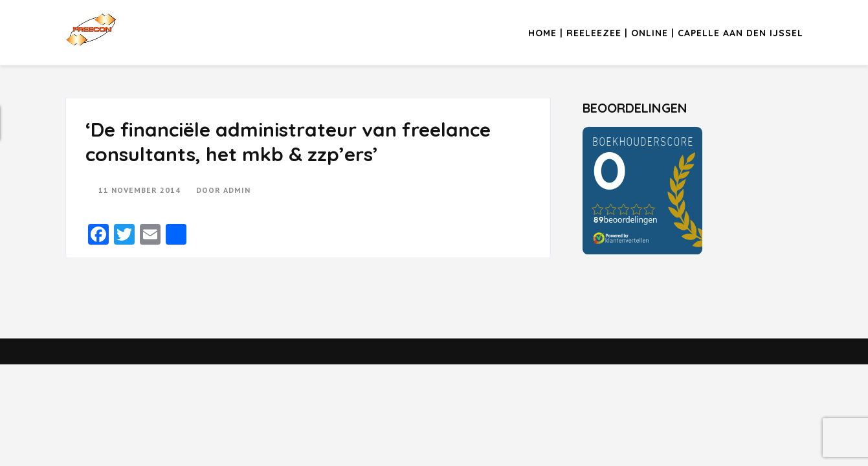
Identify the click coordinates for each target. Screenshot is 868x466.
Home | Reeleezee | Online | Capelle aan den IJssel (666, 33)
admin (237, 190)
